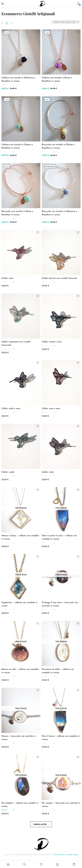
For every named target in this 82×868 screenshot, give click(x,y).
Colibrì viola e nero (11, 409)
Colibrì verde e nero (52, 342)
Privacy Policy (59, 855)
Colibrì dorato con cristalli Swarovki (59, 278)
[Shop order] (65, 22)
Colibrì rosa (7, 278)
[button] (78, 4)
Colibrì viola (48, 472)
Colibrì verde (8, 472)
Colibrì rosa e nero (51, 409)
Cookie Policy (72, 855)
